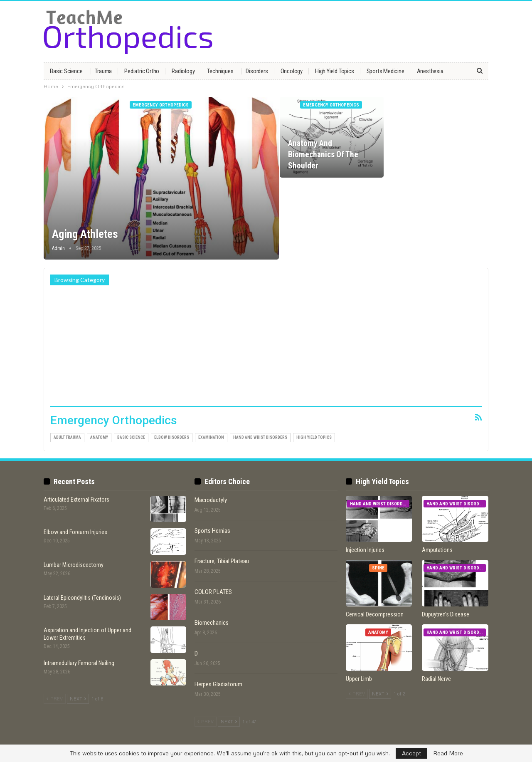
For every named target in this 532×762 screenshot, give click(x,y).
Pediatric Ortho (142, 71)
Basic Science (66, 71)
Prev (55, 699)
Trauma (103, 71)
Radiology (183, 71)
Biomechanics (212, 623)
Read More (448, 753)
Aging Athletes (85, 234)
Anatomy (99, 437)
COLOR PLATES (213, 592)
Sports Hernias (212, 531)
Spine (378, 568)
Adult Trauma (67, 437)
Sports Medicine (385, 71)
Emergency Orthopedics (161, 105)
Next (78, 699)
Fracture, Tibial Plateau (222, 561)
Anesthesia (430, 71)
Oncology (292, 71)
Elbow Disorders (172, 437)
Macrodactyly (211, 500)
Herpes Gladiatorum (218, 684)
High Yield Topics (335, 71)
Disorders (257, 71)
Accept (411, 753)
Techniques (220, 71)
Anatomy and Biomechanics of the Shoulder (323, 155)
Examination (211, 437)
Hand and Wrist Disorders (260, 437)
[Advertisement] (266, 348)
